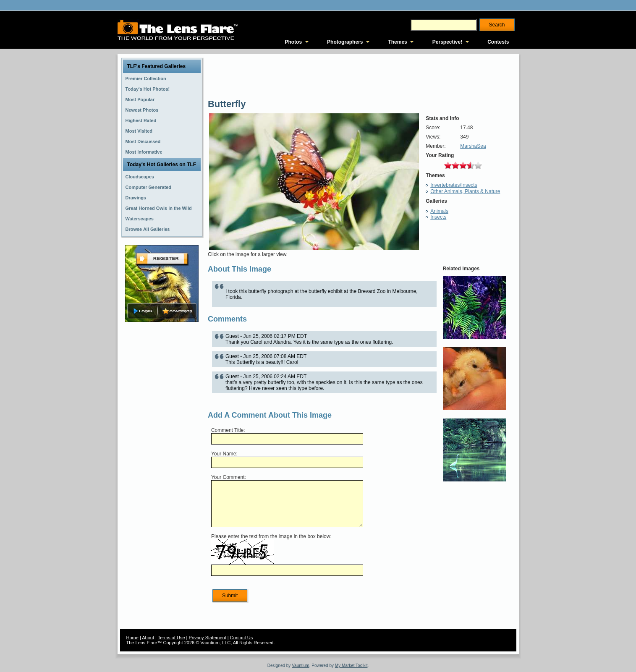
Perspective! (447, 42)
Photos (293, 42)
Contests (498, 42)
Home (132, 638)
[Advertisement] (162, 456)
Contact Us (241, 638)
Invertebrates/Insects (454, 185)
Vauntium (301, 665)
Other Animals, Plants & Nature (465, 191)
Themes (397, 42)
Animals (439, 211)
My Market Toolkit (351, 665)
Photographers (345, 42)
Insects (438, 217)
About (148, 638)
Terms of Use (171, 638)
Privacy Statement (208, 638)
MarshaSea (473, 146)
